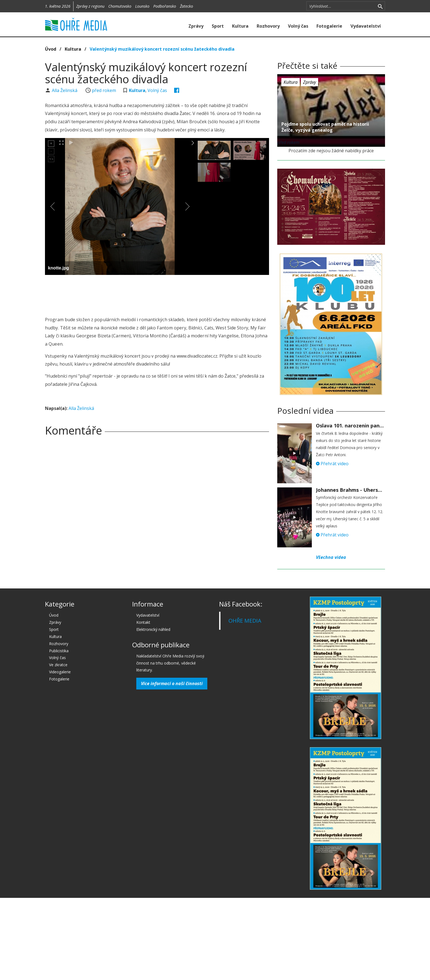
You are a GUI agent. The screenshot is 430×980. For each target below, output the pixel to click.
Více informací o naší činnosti (172, 683)
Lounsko (142, 6)
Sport (218, 26)
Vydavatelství (366, 26)
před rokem (104, 90)
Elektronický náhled (153, 629)
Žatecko (186, 6)
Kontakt (143, 622)
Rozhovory (268, 26)
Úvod (51, 49)
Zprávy (196, 26)
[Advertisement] (157, 294)
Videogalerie (60, 672)
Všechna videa (331, 557)
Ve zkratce (58, 665)
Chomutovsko (120, 6)
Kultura (240, 26)
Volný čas (298, 26)
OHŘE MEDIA (245, 621)
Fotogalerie (329, 26)
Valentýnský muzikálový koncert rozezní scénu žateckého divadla (162, 49)
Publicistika (59, 651)
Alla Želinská (65, 90)
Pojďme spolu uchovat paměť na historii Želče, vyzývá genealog (325, 127)
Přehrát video (332, 464)
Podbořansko (165, 6)
